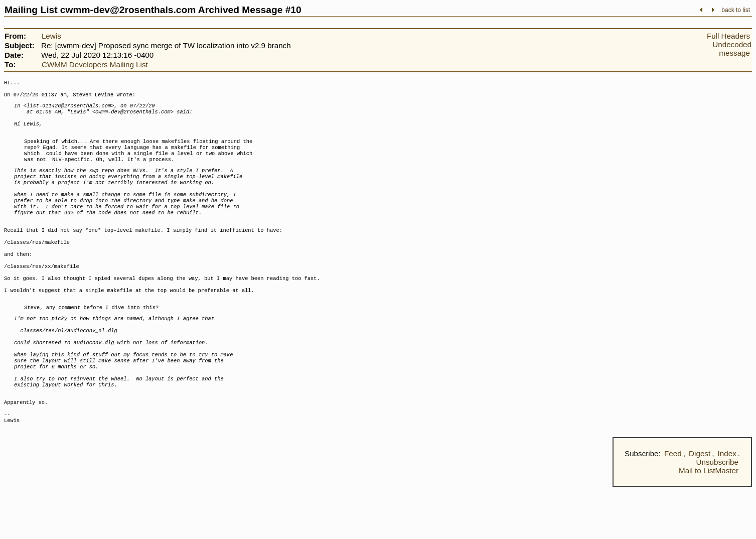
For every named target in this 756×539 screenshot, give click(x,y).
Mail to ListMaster (709, 523)
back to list (736, 10)
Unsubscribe (717, 514)
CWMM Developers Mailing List (95, 64)
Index (727, 506)
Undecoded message (732, 49)
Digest (700, 506)
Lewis (51, 36)
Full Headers (728, 36)
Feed (673, 506)
